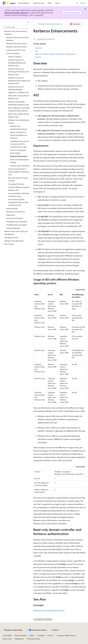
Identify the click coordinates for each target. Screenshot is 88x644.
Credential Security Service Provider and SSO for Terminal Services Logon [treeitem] (19, 144)
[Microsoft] (4, 3)
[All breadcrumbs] (35, 24)
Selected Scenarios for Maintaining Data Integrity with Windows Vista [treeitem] (19, 81)
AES (37, 51)
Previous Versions (21, 635)
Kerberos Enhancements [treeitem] (19, 156)
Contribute (41, 635)
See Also (38, 57)
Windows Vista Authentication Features (51, 24)
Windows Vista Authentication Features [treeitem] (19, 128)
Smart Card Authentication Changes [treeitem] (20, 161)
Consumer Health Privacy (66, 635)
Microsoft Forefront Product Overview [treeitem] (18, 179)
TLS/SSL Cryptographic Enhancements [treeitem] (18, 152)
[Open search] (77, 3)
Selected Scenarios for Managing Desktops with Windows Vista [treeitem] (17, 63)
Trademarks (19, 639)
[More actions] (84, 24)
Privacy (50, 635)
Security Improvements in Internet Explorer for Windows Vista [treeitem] (19, 172)
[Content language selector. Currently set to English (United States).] (13, 630)
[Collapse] (28, 22)
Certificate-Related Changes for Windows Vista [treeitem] (19, 189)
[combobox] (16, 27)
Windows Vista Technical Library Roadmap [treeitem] (18, 39)
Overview (38, 48)
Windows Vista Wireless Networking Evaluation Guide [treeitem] (18, 103)
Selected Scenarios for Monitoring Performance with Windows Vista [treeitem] (19, 72)
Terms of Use (7, 639)
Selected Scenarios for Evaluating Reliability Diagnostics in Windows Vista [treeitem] (19, 90)
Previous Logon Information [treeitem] (20, 166)
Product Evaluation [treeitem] (15, 57)
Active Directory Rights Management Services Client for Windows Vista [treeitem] (18, 202)
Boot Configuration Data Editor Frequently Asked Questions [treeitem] (19, 109)
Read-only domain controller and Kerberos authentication (55, 54)
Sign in (83, 3)
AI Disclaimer (7, 635)
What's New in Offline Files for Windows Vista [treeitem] (19, 115)
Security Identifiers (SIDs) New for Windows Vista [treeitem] (19, 195)
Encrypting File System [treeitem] (16, 184)
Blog (31, 635)
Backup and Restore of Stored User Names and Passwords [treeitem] (18, 135)
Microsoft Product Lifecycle (16, 13)
